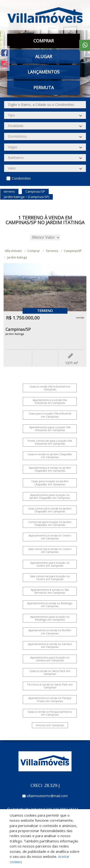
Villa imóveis (13, 251)
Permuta (44, 88)
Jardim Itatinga (17, 257)
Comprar (44, 41)
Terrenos (52, 251)
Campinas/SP (73, 251)
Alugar (44, 56)
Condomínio (21, 178)
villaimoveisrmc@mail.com (47, 796)
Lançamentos (44, 72)
